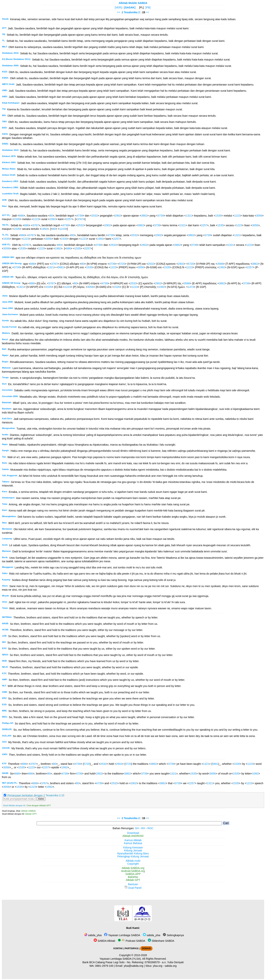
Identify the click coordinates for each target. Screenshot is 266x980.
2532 (95, 216)
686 (21, 216)
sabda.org (171, 966)
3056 (259, 216)
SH (137, 828)
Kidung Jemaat (133, 850)
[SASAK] (130, 7)
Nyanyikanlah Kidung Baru (133, 853)
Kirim (41, 799)
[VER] (118, 7)
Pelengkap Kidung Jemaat (133, 856)
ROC (150, 828)
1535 (218, 216)
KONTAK (118, 948)
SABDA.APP (133, 874)
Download (133, 833)
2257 (69, 219)
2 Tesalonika (129, 12)
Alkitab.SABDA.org (133, 868)
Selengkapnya (173, 935)
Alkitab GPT (31, 814)
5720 (122, 264)
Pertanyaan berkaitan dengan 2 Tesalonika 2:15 (36, 795)
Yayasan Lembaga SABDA (122, 935)
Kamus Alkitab (133, 840)
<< (119, 12)
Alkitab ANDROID (133, 836)
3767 (80, 219)
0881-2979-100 (104, 966)
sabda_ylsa (93, 935)
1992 (53, 219)
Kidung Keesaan (133, 847)
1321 (189, 216)
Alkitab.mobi (133, 861)
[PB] (148, 7)
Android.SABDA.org (133, 871)
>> (148, 12)
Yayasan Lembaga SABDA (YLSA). (120, 959)
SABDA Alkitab (104, 941)
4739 (80, 216)
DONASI (146, 948)
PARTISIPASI (132, 948)
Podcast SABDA (132, 941)
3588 (220, 264)
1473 (191, 287)
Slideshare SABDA (161, 941)
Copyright (133, 864)
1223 (237, 216)
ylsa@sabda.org (133, 966)
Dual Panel (133, 888)
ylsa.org (158, 966)
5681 (61, 267)
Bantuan (133, 884)
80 (51, 216)
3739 (161, 216)
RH (143, 828)
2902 (118, 216)
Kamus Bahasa (133, 843)
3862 (144, 216)
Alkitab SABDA (28, 811)
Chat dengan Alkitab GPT (38, 805)
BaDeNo (133, 877)
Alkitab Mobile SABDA (133, 3)
